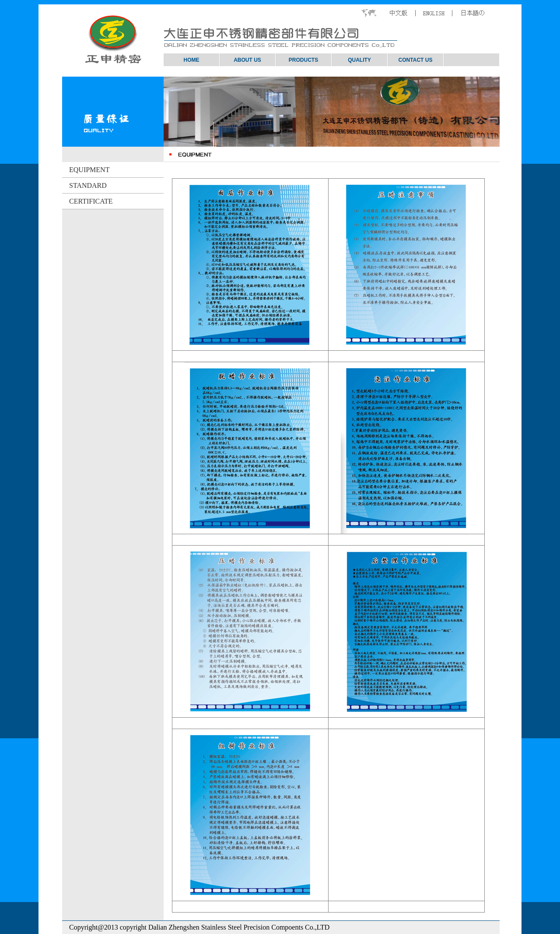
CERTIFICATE (87, 201)
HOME (192, 60)
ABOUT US (247, 60)
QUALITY (359, 60)
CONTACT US (416, 60)
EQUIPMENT (86, 170)
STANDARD (84, 185)
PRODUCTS (303, 60)
